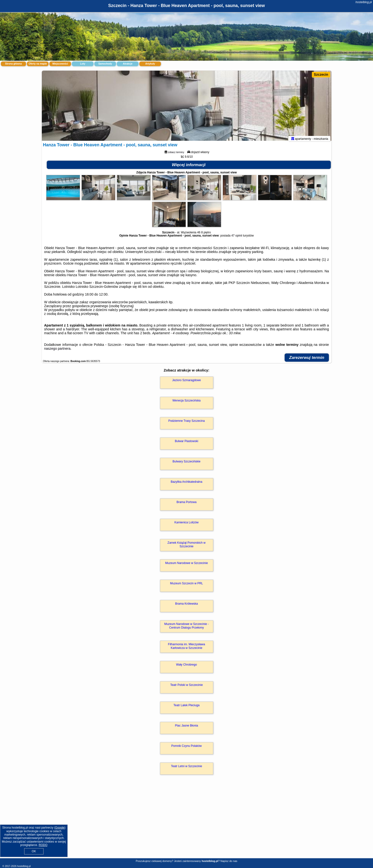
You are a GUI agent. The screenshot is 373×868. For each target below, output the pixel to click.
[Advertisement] (187, 823)
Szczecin (321, 74)
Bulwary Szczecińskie (186, 464)
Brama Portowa (186, 504)
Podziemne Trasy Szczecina (186, 423)
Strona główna (13, 64)
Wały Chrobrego (186, 667)
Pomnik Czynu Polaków (186, 748)
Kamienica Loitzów (186, 525)
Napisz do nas (229, 861)
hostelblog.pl (364, 2)
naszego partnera (57, 351)
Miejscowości (60, 64)
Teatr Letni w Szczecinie (186, 769)
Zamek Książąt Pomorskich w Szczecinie (186, 547)
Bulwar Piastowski (186, 444)
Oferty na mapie (38, 64)
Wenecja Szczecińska (186, 403)
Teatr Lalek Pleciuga (186, 708)
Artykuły (150, 64)
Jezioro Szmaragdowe (186, 383)
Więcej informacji (189, 167)
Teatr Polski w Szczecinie (186, 687)
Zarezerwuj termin (307, 360)
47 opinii (237, 238)
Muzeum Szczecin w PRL (186, 586)
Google (60, 828)
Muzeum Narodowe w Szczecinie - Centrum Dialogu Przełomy (186, 628)
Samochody (105, 64)
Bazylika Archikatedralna (186, 484)
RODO (43, 845)
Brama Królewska (186, 606)
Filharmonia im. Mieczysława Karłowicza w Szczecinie (186, 648)
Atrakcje (128, 64)
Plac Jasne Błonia (186, 728)
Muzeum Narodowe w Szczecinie (186, 565)
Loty (83, 64)
